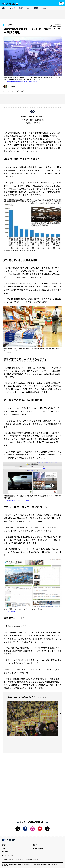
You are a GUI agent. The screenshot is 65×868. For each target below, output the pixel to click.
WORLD (45, 8)
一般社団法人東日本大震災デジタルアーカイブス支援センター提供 (22, 82)
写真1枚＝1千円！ (33, 123)
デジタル (7, 91)
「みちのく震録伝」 (11, 611)
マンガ (12, 8)
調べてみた (15, 91)
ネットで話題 (32, 8)
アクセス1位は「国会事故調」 (33, 120)
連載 (21, 8)
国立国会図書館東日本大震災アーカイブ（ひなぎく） (19, 500)
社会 (22, 91)
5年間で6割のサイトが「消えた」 (33, 117)
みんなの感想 (56, 26)
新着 (4, 8)
